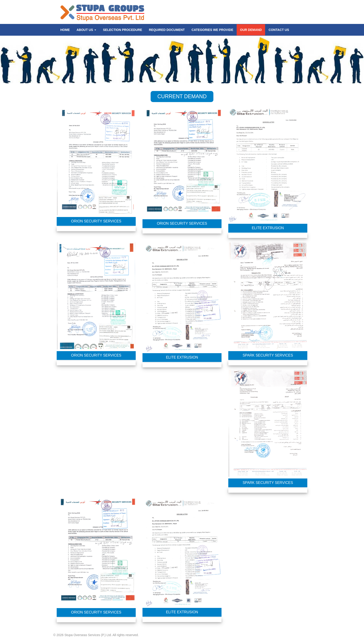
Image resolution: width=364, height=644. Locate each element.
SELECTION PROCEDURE (122, 30)
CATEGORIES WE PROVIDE (212, 30)
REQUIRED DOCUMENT (167, 30)
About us (86, 30)
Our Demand (251, 30)
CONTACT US (279, 30)
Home (65, 30)
